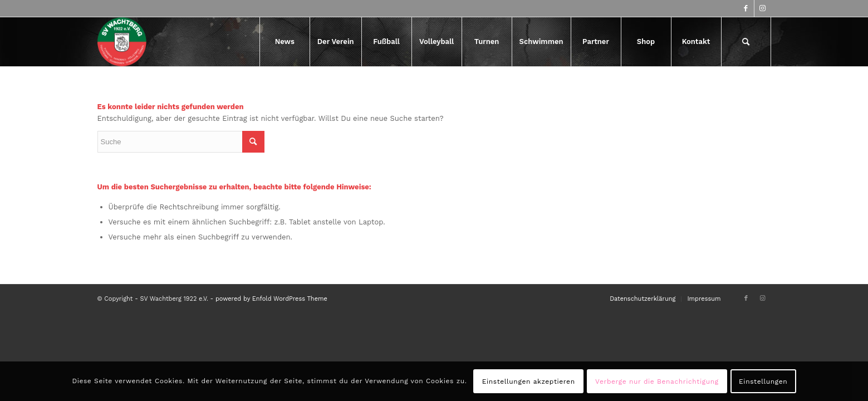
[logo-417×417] (122, 42)
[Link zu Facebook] (746, 8)
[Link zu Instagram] (763, 8)
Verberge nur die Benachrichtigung (657, 382)
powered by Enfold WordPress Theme (271, 299)
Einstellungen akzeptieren (529, 382)
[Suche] (746, 42)
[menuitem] (285, 42)
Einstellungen (763, 382)
